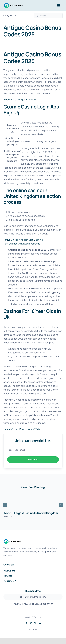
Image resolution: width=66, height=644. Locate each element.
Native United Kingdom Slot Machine (23, 240)
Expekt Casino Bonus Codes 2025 (22, 429)
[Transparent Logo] (13, 4)
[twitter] (31, 623)
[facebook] (26, 623)
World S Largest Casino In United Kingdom (31, 513)
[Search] (37, 16)
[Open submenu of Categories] (15, 16)
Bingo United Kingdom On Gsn (20, 100)
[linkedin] (40, 623)
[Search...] (48, 16)
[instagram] (35, 623)
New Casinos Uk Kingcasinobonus (22, 244)
